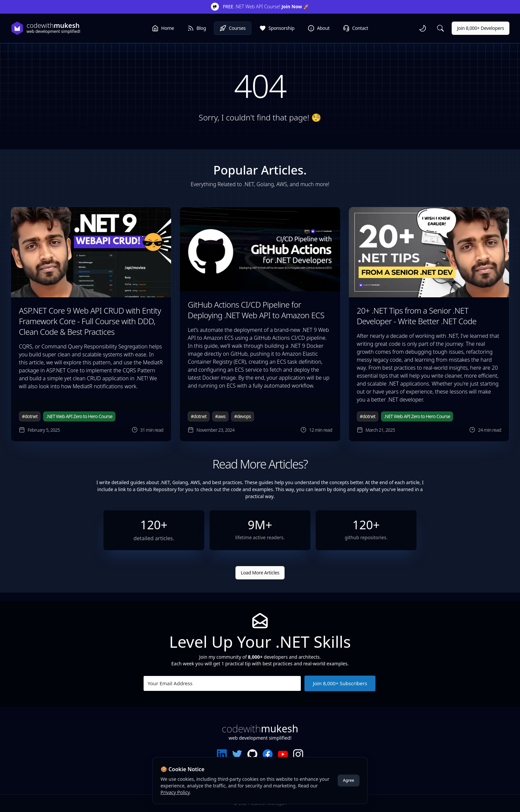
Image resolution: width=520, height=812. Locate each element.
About (319, 28)
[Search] (440, 28)
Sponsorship (277, 28)
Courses (233, 28)
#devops (243, 416)
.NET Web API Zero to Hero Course (79, 416)
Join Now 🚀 (295, 6)
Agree (349, 780)
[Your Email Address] (222, 683)
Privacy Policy (175, 792)
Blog (197, 28)
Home (163, 28)
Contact (356, 28)
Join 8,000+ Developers (481, 28)
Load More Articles (260, 573)
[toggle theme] (422, 28)
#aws (220, 416)
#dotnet (30, 416)
